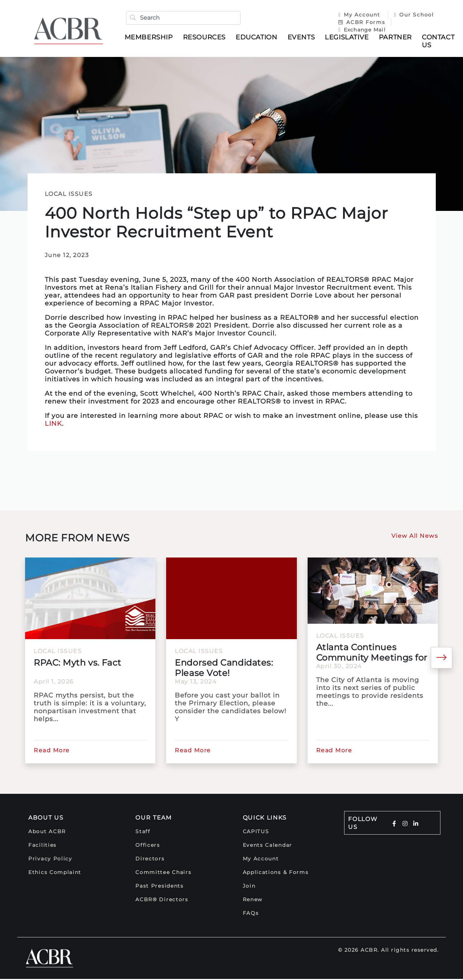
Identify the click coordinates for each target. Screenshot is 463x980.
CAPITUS (256, 832)
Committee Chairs (163, 873)
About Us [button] (46, 819)
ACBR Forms (361, 23)
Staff (143, 832)
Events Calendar (268, 846)
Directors (150, 860)
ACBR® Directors (162, 901)
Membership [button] (150, 38)
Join (249, 887)
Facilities (42, 846)
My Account (359, 15)
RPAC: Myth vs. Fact (78, 664)
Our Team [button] (154, 819)
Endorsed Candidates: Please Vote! (224, 669)
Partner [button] (396, 38)
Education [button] (258, 38)
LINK (53, 425)
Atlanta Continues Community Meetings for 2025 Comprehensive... (372, 653)
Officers (148, 846)
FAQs (251, 914)
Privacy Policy (50, 860)
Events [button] (302, 38)
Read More (52, 751)
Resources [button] (205, 38)
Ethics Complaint (55, 873)
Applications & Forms (276, 873)
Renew (253, 901)
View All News (415, 537)
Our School (413, 15)
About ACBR (47, 832)
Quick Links (265, 819)
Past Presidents (160, 887)
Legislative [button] (348, 38)
